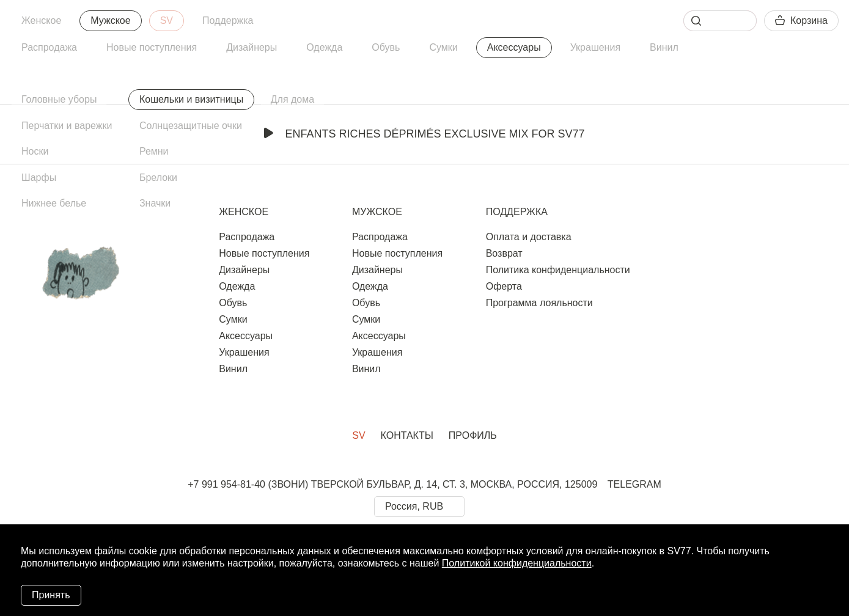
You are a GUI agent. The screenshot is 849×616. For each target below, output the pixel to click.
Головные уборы (59, 99)
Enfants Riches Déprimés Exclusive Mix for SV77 (424, 134)
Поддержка (228, 20)
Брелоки (158, 178)
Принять (51, 595)
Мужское (110, 20)
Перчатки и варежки (67, 126)
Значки (155, 203)
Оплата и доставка (529, 237)
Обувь (386, 47)
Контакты (407, 435)
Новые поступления (152, 47)
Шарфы (39, 178)
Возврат (504, 253)
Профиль (473, 435)
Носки (35, 151)
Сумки (443, 47)
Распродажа (49, 47)
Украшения (595, 47)
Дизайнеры (252, 47)
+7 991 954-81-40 (226, 484)
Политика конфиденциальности (558, 270)
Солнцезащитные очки (191, 126)
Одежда (324, 47)
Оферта (504, 286)
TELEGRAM (634, 484)
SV (167, 20)
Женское (41, 20)
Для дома (292, 99)
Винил (664, 47)
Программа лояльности (539, 303)
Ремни (154, 151)
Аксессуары (514, 47)
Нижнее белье (54, 203)
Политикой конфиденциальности (517, 563)
